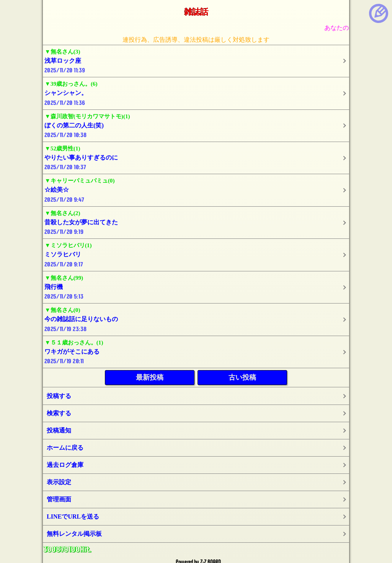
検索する (59, 413)
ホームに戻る (65, 448)
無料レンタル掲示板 (74, 534)
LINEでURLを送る (73, 516)
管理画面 (59, 499)
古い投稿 (242, 377)
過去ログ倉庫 (65, 465)
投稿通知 (59, 430)
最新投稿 (150, 377)
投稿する (59, 396)
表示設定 (59, 482)
